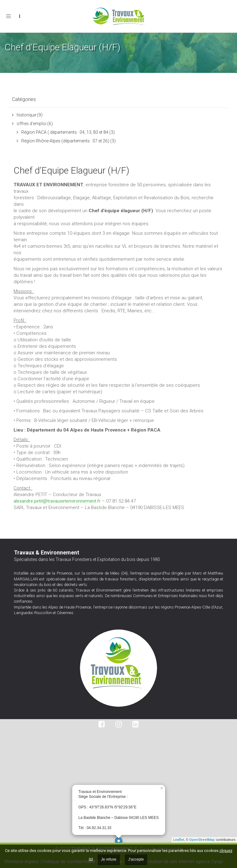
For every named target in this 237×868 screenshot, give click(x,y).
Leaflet (179, 840)
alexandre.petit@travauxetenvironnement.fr (57, 501)
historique (26, 115)
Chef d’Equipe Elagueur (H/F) (71, 170)
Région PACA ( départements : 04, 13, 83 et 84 (65, 132)
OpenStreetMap (202, 840)
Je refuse (109, 859)
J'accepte (136, 859)
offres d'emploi (31, 124)
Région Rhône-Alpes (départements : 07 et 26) (65, 141)
